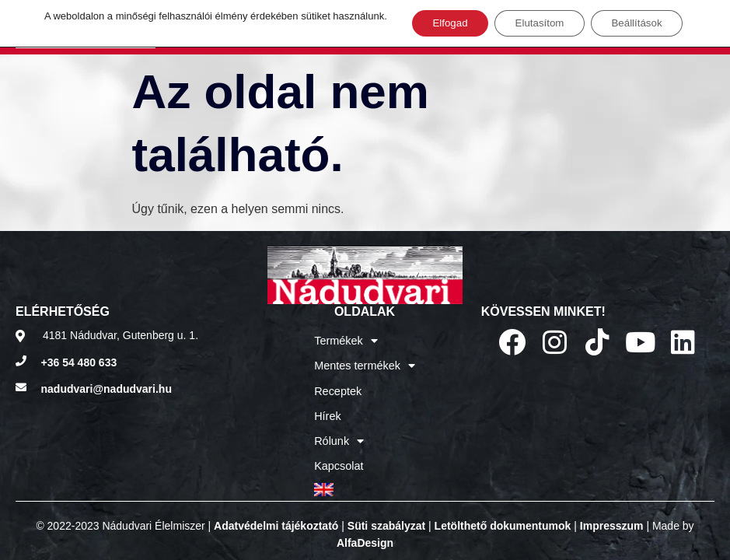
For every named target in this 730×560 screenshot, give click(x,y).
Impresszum (612, 514)
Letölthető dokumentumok (503, 514)
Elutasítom (539, 24)
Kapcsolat (339, 457)
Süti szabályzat (386, 514)
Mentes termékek (365, 363)
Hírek (328, 410)
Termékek (347, 340)
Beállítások (644, 24)
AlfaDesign (365, 531)
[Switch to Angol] (365, 479)
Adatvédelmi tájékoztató (276, 514)
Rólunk (340, 433)
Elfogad (442, 24)
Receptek (339, 387)
